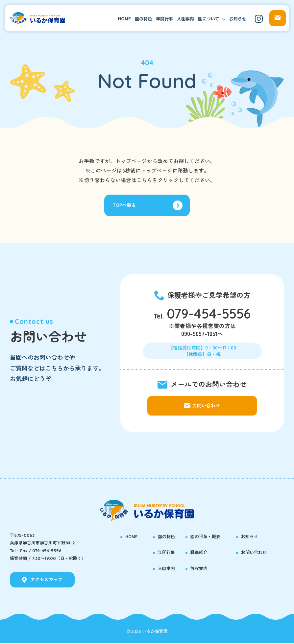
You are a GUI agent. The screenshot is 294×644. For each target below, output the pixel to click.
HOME (124, 19)
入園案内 (185, 19)
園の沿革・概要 (207, 537)
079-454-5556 (209, 315)
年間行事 (164, 19)
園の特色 (143, 19)
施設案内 (200, 569)
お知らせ (238, 19)
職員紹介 (200, 553)
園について (209, 19)
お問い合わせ (255, 553)
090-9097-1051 (199, 335)
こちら (144, 180)
